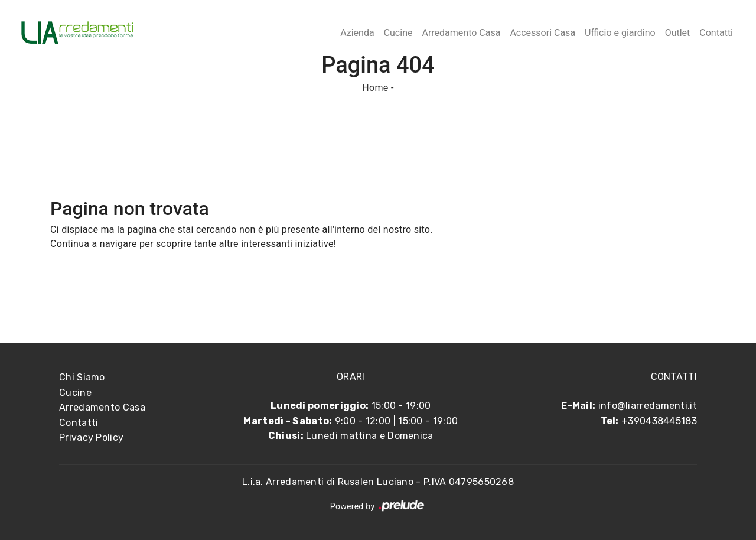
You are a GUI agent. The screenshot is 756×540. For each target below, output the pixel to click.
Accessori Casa (542, 33)
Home (375, 88)
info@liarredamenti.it (648, 406)
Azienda (357, 33)
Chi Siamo (82, 377)
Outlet (678, 33)
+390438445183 (659, 421)
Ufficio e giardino (620, 33)
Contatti (716, 33)
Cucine (398, 33)
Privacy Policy (91, 437)
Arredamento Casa (461, 33)
